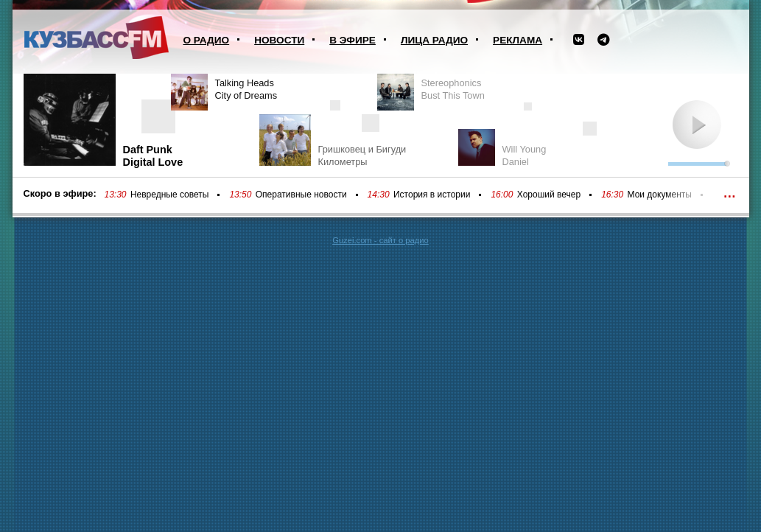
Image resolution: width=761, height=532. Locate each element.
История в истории (432, 195)
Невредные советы (170, 195)
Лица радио (434, 40)
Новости (279, 40)
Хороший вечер (549, 195)
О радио (207, 40)
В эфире (353, 40)
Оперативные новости (301, 195)
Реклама (518, 40)
